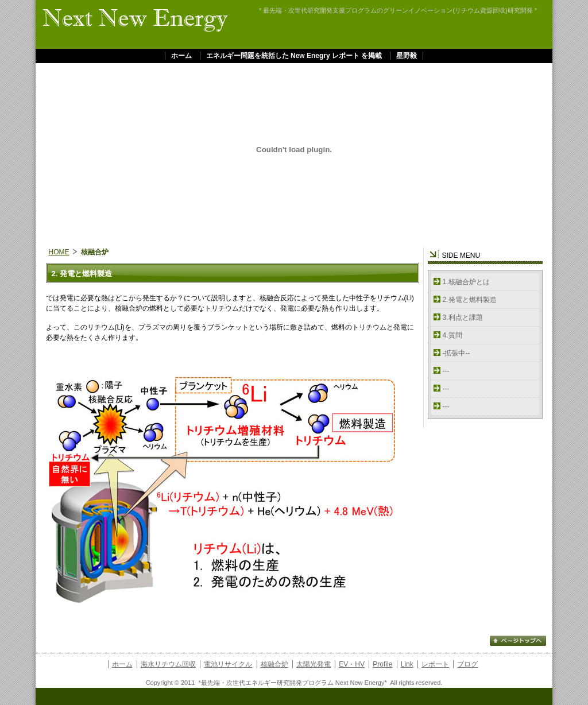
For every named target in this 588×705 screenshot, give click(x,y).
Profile (382, 664)
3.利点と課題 (463, 317)
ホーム (181, 56)
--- (446, 371)
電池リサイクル (228, 664)
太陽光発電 (314, 664)
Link (407, 664)
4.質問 (452, 335)
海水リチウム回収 (168, 664)
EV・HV (352, 664)
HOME (59, 252)
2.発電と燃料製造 (470, 300)
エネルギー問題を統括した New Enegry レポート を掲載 (294, 56)
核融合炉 (274, 664)
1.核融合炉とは (466, 282)
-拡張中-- (457, 353)
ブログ (467, 664)
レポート (435, 664)
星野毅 (407, 56)
